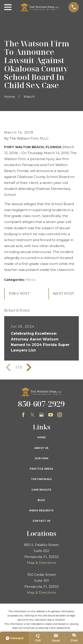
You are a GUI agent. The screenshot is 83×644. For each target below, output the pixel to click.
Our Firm (41, 458)
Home (42, 437)
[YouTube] (51, 415)
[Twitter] (32, 415)
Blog (41, 500)
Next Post (64, 294)
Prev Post (19, 294)
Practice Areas (41, 469)
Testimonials (41, 479)
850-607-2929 (41, 404)
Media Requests (41, 511)
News (31, 280)
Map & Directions (41, 563)
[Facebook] (23, 415)
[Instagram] (60, 415)
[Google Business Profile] (41, 415)
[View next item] (29, 367)
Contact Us (42, 521)
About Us (41, 448)
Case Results (41, 490)
